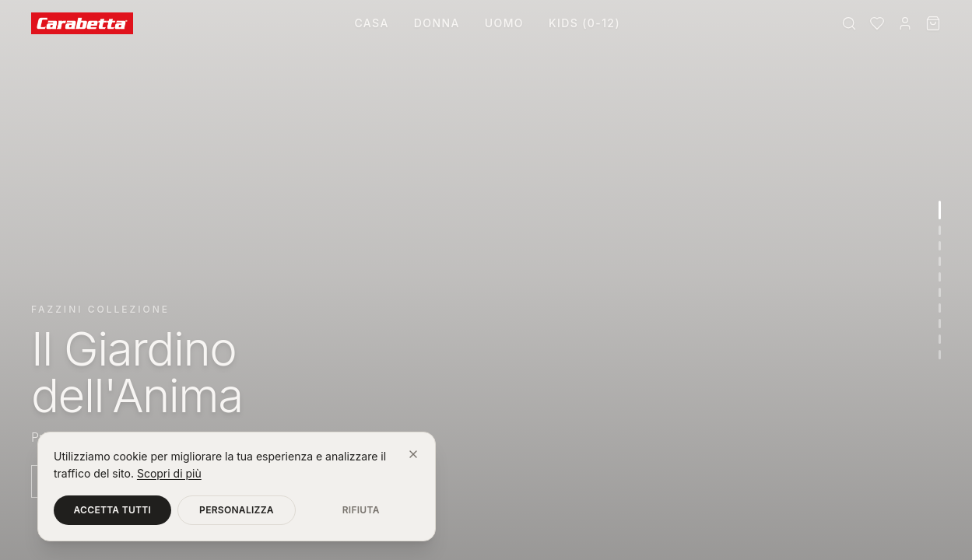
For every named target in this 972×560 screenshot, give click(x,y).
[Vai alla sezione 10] (940, 355)
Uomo (504, 23)
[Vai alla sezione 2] (940, 230)
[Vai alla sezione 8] (940, 324)
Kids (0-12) (584, 23)
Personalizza (237, 510)
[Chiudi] (413, 454)
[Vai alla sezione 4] (940, 261)
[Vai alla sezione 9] (940, 339)
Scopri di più (169, 473)
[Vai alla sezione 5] (940, 277)
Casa (371, 23)
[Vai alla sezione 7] (940, 308)
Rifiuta (361, 510)
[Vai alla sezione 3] (940, 246)
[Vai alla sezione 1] (940, 210)
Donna (437, 23)
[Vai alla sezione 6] (940, 292)
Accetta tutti (113, 510)
